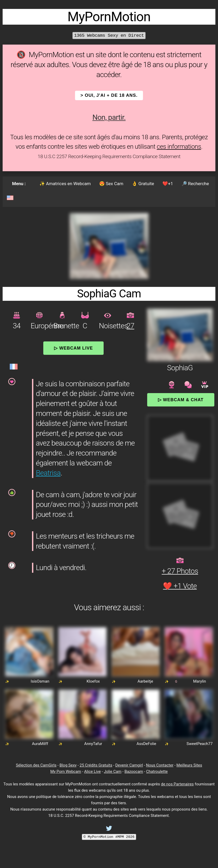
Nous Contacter (160, 765)
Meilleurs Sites (189, 765)
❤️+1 (168, 184)
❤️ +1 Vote (180, 586)
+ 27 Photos (180, 571)
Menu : (19, 184)
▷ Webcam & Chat (181, 400)
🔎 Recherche (195, 184)
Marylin (200, 681)
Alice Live (92, 771)
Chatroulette (157, 771)
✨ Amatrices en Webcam (65, 184)
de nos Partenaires (177, 784)
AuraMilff (40, 744)
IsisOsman (40, 681)
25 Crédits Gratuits (96, 765)
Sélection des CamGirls (36, 765)
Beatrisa (48, 473)
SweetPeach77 (200, 744)
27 (130, 326)
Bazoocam (134, 771)
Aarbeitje (145, 681)
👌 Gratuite (143, 184)
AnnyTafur (93, 744)
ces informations (179, 147)
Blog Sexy (68, 765)
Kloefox (93, 681)
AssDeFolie (146, 744)
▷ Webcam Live (73, 348)
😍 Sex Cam (111, 184)
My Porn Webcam (66, 771)
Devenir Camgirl (129, 765)
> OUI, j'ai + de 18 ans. (109, 95)
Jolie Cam (113, 771)
